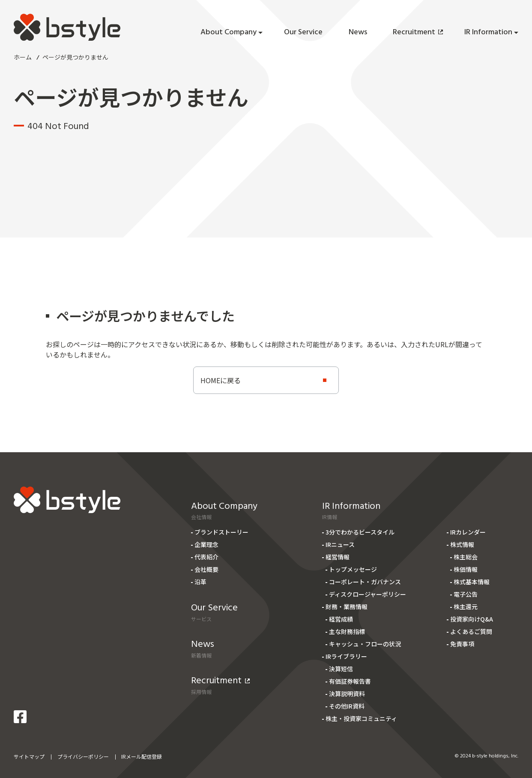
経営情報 (338, 557)
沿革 (200, 582)
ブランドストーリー (221, 532)
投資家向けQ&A (472, 619)
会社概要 (206, 569)
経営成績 (341, 619)
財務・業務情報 (347, 607)
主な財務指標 (347, 631)
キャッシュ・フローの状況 (365, 644)
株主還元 (466, 607)
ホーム (23, 57)
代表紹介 (206, 557)
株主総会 (466, 557)
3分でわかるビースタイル (360, 532)
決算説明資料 (347, 694)
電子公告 (466, 594)
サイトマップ (29, 756)
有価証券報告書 (350, 681)
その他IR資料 (347, 706)
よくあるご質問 (471, 631)
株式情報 (462, 544)
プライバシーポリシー (83, 756)
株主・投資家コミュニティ (361, 718)
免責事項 (462, 644)
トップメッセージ (353, 569)
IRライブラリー (346, 656)
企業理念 (206, 544)
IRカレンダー (468, 532)
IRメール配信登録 (142, 756)
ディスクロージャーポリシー (368, 594)
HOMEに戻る (221, 380)
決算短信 (341, 669)
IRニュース (340, 544)
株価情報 (466, 569)
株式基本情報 (472, 582)
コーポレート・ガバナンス (365, 582)
